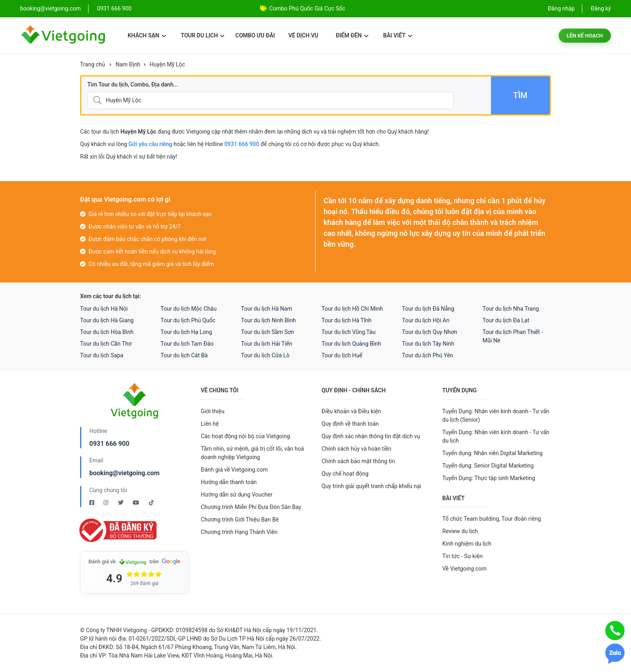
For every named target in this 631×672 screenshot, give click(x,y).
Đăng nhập (561, 8)
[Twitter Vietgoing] (121, 503)
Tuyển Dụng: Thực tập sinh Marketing (489, 478)
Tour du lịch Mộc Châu (189, 309)
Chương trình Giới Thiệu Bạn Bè (240, 519)
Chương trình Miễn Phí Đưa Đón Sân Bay (251, 507)
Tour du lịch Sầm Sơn (268, 332)
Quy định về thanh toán (350, 424)
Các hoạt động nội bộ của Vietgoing (245, 436)
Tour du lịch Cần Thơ (106, 344)
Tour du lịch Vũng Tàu (348, 332)
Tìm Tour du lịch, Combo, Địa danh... (133, 85)
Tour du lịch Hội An (426, 320)
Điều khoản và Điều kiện (351, 411)
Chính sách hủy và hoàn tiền (357, 449)
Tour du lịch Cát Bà (184, 355)
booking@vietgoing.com (124, 473)
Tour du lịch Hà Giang (107, 320)
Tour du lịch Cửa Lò (265, 355)
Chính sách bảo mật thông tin (358, 461)
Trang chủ (93, 64)
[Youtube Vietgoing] (137, 503)
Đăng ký (601, 8)
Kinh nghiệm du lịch (467, 544)
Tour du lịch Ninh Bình (268, 320)
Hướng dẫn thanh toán (229, 482)
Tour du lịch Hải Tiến (267, 344)
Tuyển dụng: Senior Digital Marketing (488, 466)
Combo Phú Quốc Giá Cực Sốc (307, 8)
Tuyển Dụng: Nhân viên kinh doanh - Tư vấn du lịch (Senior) (496, 415)
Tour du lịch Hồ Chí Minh (352, 309)
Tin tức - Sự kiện (462, 556)
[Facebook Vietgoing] (92, 503)
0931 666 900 (114, 8)
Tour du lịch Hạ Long (186, 332)
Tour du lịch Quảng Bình (351, 344)
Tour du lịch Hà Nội (104, 309)
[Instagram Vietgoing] (106, 503)
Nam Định (128, 64)
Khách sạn (147, 35)
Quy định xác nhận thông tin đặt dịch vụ (371, 436)
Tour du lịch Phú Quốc (188, 320)
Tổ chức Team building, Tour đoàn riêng (492, 519)
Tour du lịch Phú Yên (428, 355)
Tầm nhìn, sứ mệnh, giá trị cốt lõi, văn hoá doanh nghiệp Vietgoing (252, 453)
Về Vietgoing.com (464, 569)
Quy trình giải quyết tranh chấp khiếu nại (371, 486)
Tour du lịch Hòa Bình (107, 332)
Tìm (520, 95)
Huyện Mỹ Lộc (167, 64)
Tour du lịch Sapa (102, 355)
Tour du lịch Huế (342, 355)
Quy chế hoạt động (345, 474)
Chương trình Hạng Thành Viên (239, 532)
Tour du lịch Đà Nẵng (428, 309)
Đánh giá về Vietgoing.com (234, 470)
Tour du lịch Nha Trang (511, 309)
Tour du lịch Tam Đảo (187, 344)
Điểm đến (352, 35)
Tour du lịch (203, 35)
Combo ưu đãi (255, 35)
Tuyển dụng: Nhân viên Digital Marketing (492, 453)
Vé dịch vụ (303, 35)
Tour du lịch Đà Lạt (506, 320)
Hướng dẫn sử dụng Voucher (237, 495)
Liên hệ (210, 424)
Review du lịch (460, 531)
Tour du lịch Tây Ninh (428, 344)
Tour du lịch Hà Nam (267, 309)
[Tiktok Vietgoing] (151, 503)
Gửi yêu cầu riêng (150, 144)
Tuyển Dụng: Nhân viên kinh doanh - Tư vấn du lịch (496, 436)
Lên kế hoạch (585, 36)
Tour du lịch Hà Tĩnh (346, 320)
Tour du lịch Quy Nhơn (430, 332)
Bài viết (398, 35)
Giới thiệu (213, 411)
